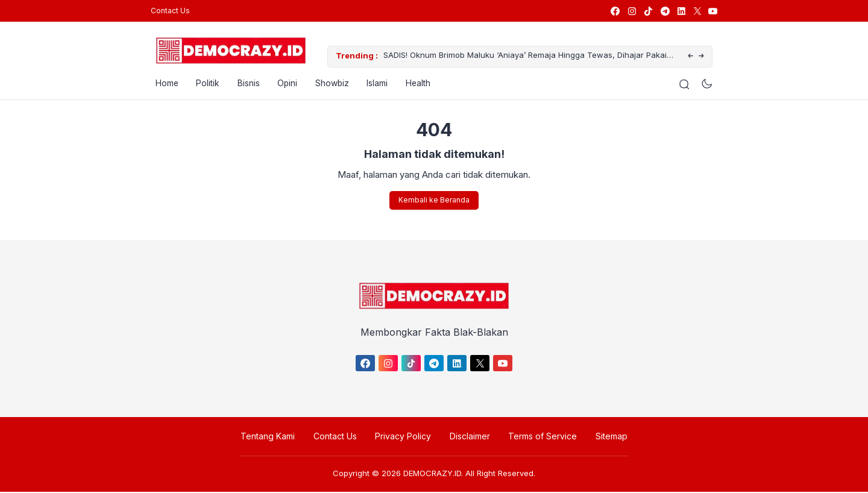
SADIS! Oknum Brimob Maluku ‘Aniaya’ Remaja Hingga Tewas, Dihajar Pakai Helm (520, 57)
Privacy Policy (404, 437)
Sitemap (609, 437)
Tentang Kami (270, 437)
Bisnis (245, 84)
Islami (376, 84)
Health (417, 84)
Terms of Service (541, 437)
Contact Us (170, 11)
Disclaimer (469, 437)
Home (162, 84)
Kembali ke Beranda (434, 201)
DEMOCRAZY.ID (432, 474)
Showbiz (330, 84)
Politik (204, 84)
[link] (615, 11)
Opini (285, 84)
